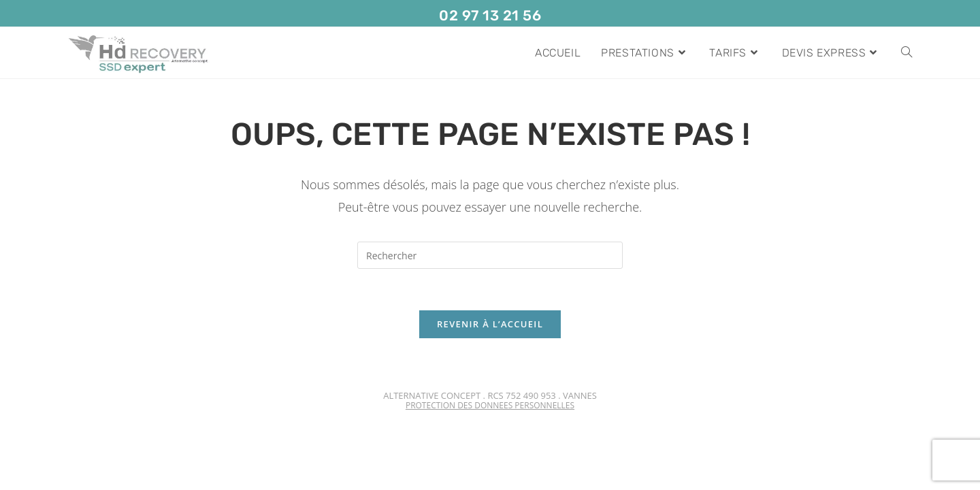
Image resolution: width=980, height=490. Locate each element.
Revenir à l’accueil (490, 324)
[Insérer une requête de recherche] (490, 255)
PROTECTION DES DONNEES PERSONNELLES (490, 405)
